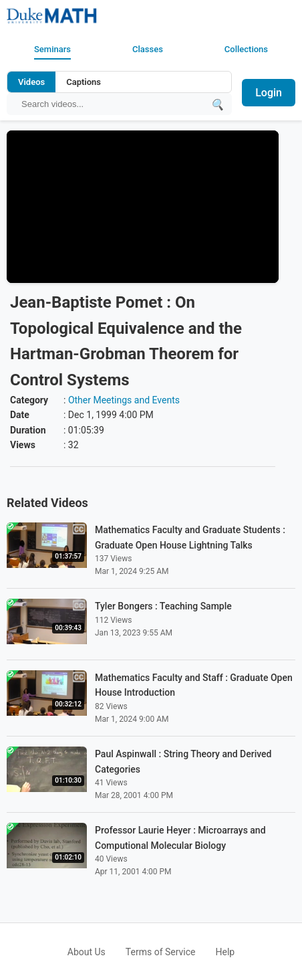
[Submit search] (217, 104)
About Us (87, 952)
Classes (148, 49)
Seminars (52, 49)
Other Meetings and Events (124, 400)
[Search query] (113, 104)
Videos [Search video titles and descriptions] (31, 82)
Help (225, 952)
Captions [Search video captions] (84, 82)
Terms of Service (161, 952)
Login (269, 93)
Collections (246, 49)
